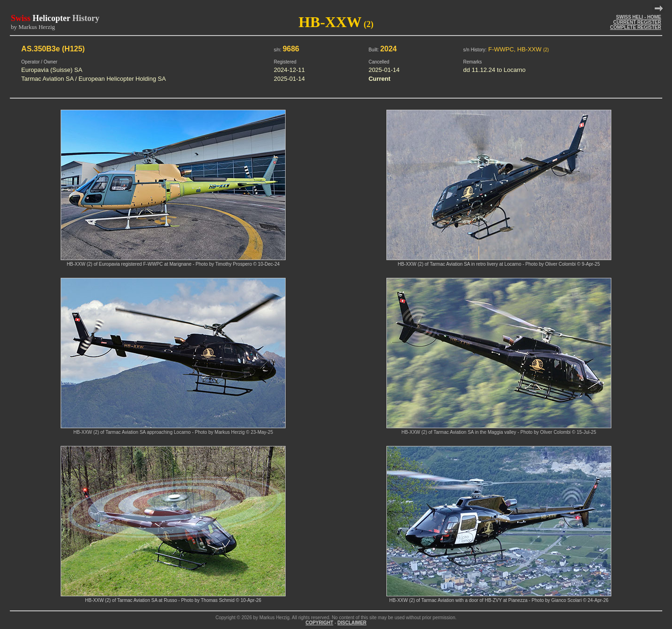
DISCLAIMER (352, 623)
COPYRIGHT (319, 623)
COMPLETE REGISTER (635, 27)
